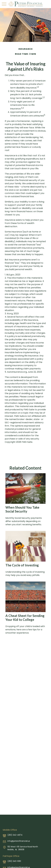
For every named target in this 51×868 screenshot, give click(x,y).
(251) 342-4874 (15, 835)
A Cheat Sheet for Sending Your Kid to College (25, 618)
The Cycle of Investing (22, 565)
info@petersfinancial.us (19, 841)
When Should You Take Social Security (22, 509)
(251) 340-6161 (14, 861)
